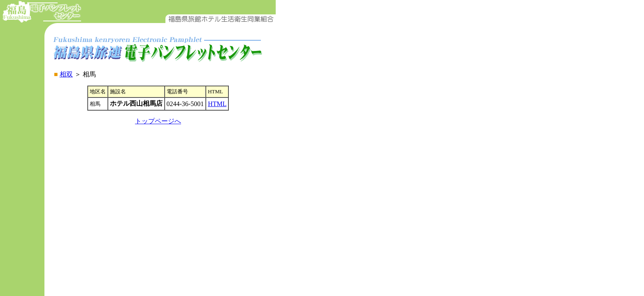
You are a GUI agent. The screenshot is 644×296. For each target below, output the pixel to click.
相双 (66, 74)
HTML (217, 104)
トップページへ (158, 121)
